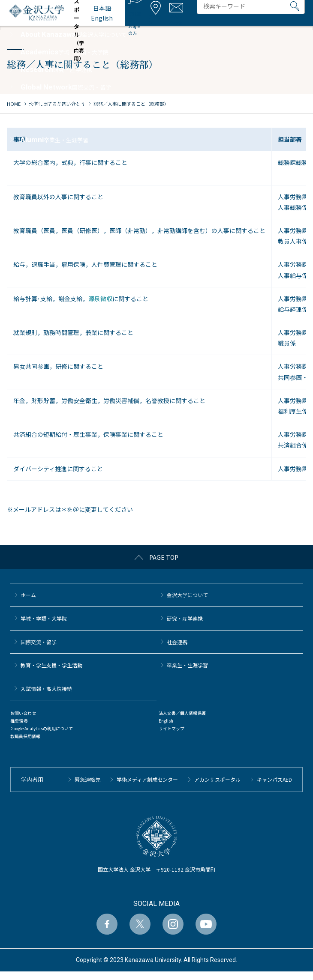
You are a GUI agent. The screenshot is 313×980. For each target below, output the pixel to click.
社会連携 (177, 642)
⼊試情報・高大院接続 (46, 689)
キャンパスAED (274, 779)
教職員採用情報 (25, 736)
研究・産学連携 (185, 618)
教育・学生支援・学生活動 (51, 665)
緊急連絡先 (87, 779)
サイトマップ (172, 728)
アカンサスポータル (217, 779)
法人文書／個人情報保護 (182, 713)
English (166, 721)
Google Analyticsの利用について (42, 728)
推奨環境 (19, 721)
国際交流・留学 (39, 642)
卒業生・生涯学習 (187, 665)
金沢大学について (187, 595)
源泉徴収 (100, 299)
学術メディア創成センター (147, 779)
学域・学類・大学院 (44, 618)
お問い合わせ (23, 713)
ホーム (28, 595)
